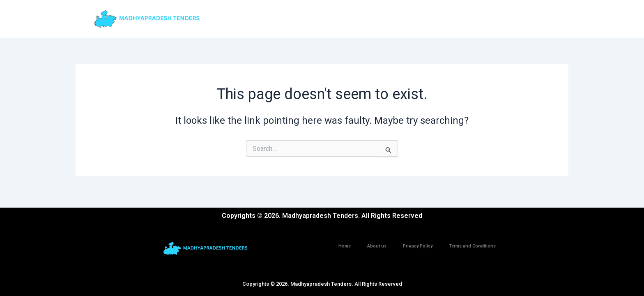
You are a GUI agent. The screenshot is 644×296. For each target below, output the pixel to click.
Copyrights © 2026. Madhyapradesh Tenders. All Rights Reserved (322, 284)
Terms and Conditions (472, 246)
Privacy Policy (418, 246)
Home (345, 246)
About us (377, 246)
